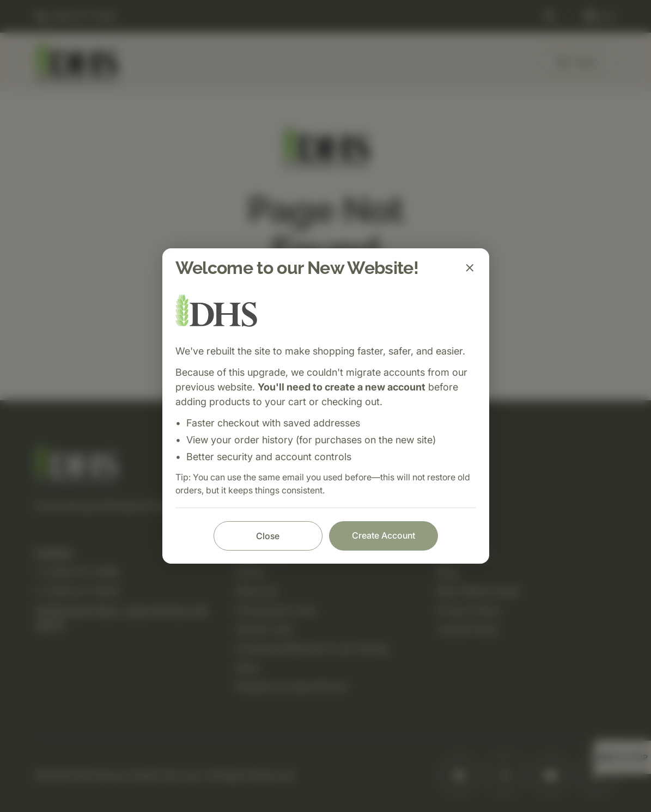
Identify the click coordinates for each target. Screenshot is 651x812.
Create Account (384, 535)
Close (268, 536)
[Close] (470, 268)
